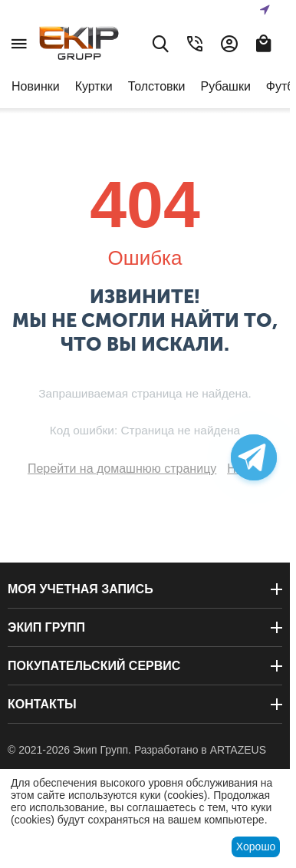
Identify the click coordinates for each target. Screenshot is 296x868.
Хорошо (256, 847)
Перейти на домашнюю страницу (122, 469)
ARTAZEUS (238, 750)
